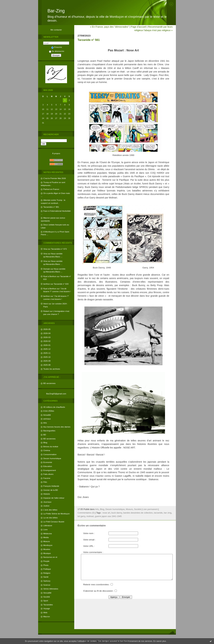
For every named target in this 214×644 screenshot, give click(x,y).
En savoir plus (160, 641)
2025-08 (47, 365)
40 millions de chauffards (54, 407)
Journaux (47, 502)
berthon (47, 284)
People (46, 561)
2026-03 (47, 337)
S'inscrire (57, 47)
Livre (45, 529)
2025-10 (47, 357)
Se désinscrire (57, 51)
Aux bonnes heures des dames (57, 427)
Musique (47, 553)
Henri (46, 304)
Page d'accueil (138, 27)
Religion (47, 573)
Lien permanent (150, 509)
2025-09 (47, 361)
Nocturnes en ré (50, 557)
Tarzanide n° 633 (61, 284)
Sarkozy (47, 581)
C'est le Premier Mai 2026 (55, 178)
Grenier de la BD (51, 490)
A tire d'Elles (49, 411)
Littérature (48, 525)
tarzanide (158, 513)
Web (45, 612)
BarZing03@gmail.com (56, 394)
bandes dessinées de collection (138, 513)
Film (45, 482)
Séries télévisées (51, 589)
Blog (45, 442)
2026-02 (47, 341)
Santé (46, 577)
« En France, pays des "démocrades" (109, 27)
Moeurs (47, 541)
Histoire (47, 494)
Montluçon (48, 545)
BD (45, 435)
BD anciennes (49, 383)
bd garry (81, 516)
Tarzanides (48, 605)
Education (48, 466)
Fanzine (47, 478)
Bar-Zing (56, 11)
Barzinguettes (49, 431)
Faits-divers (48, 474)
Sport (46, 601)
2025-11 (47, 353)
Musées (47, 549)
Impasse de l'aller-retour (54, 498)
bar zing (168, 513)
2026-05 (47, 329)
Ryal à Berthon (50, 276)
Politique (47, 569)
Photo (46, 565)
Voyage (47, 608)
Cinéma (47, 450)
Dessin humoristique (52, 458)
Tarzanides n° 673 (59, 249)
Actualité (47, 415)
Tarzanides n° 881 (51, 207)
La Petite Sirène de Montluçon (56, 514)
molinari (90, 516)
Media (46, 537)
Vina (45, 249)
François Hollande (51, 486)
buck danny (117, 513)
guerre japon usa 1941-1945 (108, 516)
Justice (46, 506)
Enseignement (50, 470)
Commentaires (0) (86, 513)
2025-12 (47, 349)
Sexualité (47, 593)
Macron (47, 616)
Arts (45, 423)
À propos (56, 153)
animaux (47, 419)
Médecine (48, 533)
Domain (47, 269)
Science (47, 585)
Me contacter (56, 30)
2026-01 (47, 345)
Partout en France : (52, 189)
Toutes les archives (52, 369)
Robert (46, 311)
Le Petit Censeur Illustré (54, 522)
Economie (48, 462)
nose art (106, 513)
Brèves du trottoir (51, 446)
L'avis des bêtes (50, 510)
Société (47, 597)
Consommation (50, 454)
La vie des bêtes (50, 518)
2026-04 (47, 333)
